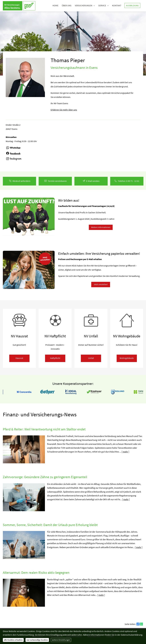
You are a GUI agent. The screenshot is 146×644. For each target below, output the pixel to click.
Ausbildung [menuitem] (132, 5)
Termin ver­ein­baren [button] (55, 181)
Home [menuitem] (55, 5)
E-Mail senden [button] (91, 181)
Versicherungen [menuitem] (84, 5)
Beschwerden (94, 636)
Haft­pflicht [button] (55, 358)
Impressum (38, 636)
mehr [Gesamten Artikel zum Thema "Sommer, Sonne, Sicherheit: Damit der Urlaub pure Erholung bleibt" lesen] (139, 547)
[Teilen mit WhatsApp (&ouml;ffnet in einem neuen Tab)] (141, 624)
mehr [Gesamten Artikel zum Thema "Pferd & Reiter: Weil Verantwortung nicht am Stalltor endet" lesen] (125, 452)
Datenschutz (55, 636)
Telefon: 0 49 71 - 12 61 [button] (127, 181)
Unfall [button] (91, 358)
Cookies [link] (110, 636)
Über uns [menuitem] (67, 5)
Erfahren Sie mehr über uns (64, 110)
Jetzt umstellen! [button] (101, 284)
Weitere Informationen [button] (101, 227)
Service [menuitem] (102, 5)
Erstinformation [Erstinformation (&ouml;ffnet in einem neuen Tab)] (74, 636)
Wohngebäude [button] (127, 358)
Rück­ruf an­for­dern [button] (20, 181)
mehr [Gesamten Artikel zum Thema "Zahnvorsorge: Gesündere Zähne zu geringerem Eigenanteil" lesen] (126, 499)
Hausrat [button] (19, 358)
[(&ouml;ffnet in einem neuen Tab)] (13, 149)
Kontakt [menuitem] (117, 5)
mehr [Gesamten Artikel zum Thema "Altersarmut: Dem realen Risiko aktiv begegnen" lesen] (101, 595)
